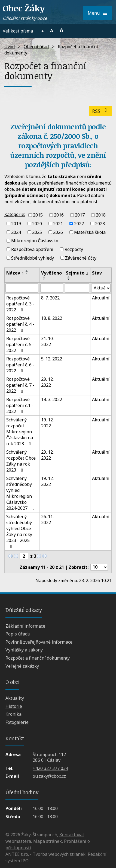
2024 (16, 232)
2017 (80, 215)
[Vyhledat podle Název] (22, 288)
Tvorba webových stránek (59, 854)
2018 (101, 215)
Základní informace (25, 626)
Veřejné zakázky (22, 666)
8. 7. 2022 (50, 298)
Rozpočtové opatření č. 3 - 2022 (20, 304)
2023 (100, 224)
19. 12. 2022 (47, 423)
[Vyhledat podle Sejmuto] (77, 288)
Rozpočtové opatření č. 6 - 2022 (20, 365)
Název (15, 273)
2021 (58, 224)
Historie (14, 706)
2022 (79, 224)
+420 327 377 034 (50, 768)
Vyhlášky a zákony (24, 650)
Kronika (13, 714)
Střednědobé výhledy (33, 258)
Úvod (10, 47)
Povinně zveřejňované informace (39, 642)
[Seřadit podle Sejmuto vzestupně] (69, 277)
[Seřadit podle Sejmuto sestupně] (69, 279)
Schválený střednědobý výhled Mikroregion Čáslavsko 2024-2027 (21, 493)
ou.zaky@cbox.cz (49, 776)
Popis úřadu (18, 634)
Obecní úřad (36, 47)
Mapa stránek (48, 841)
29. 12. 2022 (47, 382)
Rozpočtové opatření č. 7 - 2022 (20, 385)
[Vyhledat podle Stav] (101, 288)
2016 (59, 215)
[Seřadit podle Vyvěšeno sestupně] (44, 279)
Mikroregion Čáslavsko (35, 241)
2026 (58, 232)
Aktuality (15, 698)
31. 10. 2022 (47, 341)
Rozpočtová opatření (32, 249)
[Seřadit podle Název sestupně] (27, 273)
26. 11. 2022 (47, 519)
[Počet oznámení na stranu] (99, 567)
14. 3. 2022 (52, 399)
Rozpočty (74, 249)
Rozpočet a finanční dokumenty (38, 658)
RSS (100, 111)
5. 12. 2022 (52, 359)
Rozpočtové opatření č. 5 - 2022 (20, 344)
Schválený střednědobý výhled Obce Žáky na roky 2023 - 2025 (19, 531)
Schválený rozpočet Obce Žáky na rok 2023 (21, 461)
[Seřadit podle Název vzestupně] (27, 271)
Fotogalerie (17, 722)
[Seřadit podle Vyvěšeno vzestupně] (44, 277)
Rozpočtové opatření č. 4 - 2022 (20, 324)
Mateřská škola (90, 232)
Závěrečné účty (81, 258)
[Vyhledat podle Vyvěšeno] (52, 288)
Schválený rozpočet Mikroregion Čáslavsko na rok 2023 (20, 432)
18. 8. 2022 (52, 318)
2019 (16, 224)
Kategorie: (15, 214)
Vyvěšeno (51, 273)
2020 (37, 224)
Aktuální (101, 298)
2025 (37, 232)
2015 (38, 215)
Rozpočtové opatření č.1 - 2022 (20, 405)
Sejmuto (77, 273)
